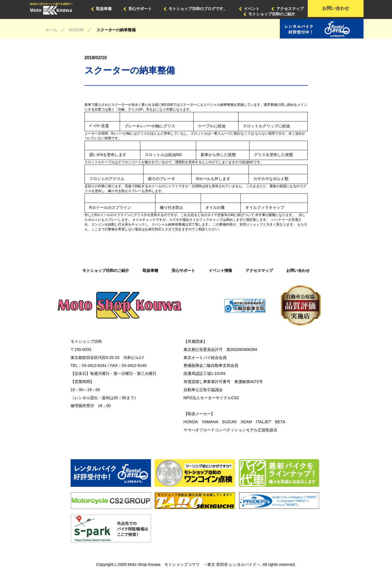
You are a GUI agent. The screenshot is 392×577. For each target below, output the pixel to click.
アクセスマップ (290, 9)
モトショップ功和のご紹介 (272, 14)
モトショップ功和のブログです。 (198, 9)
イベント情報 (220, 270)
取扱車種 (104, 9)
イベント (252, 9)
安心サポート (140, 9)
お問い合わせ (336, 8)
